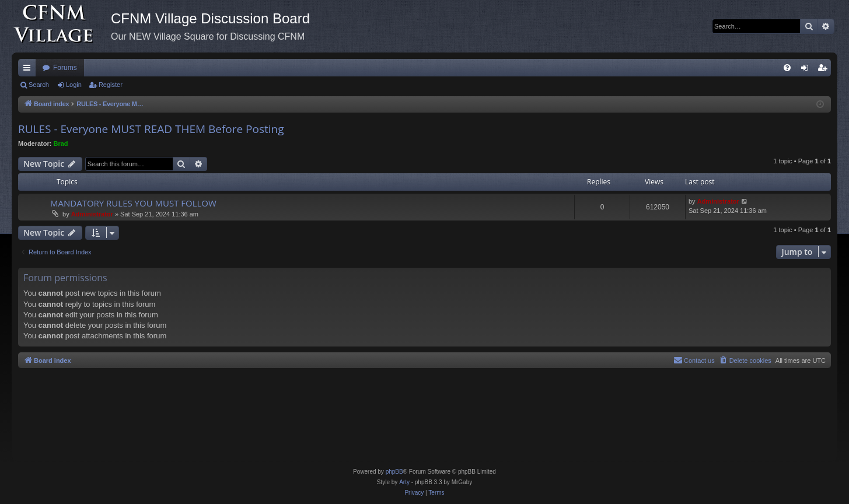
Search (39, 85)
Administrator (92, 214)
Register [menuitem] (825, 70)
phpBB (394, 472)
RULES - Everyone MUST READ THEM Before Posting (151, 129)
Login (74, 85)
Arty (404, 482)
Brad (61, 143)
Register (111, 85)
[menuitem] (787, 68)
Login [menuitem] (807, 70)
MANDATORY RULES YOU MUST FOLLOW (133, 203)
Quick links (29, 70)
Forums (65, 68)
